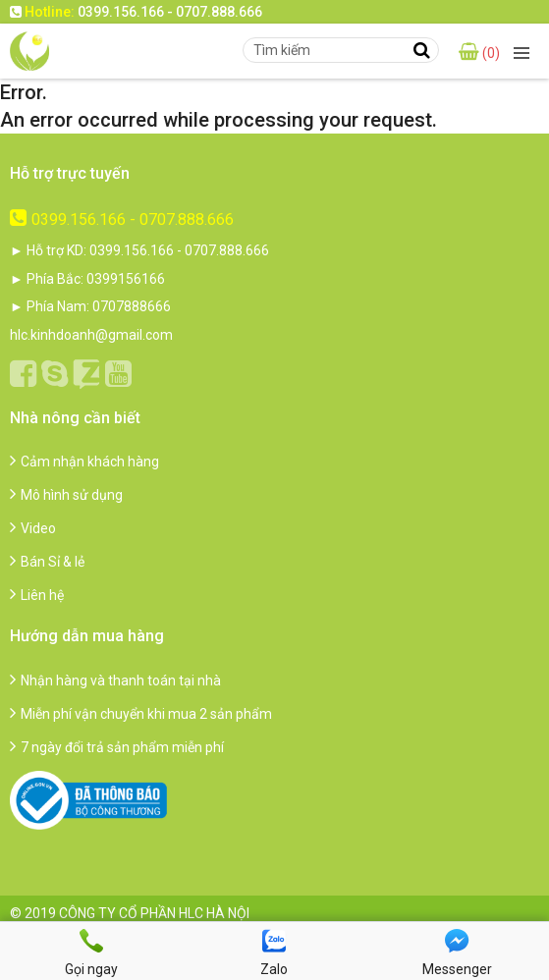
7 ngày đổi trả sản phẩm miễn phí (117, 747)
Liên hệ (37, 595)
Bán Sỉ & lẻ (47, 562)
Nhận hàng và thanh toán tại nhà (115, 681)
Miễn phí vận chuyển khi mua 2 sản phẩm (141, 714)
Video (33, 528)
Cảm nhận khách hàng (84, 462)
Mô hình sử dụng (66, 495)
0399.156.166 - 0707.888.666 (122, 219)
